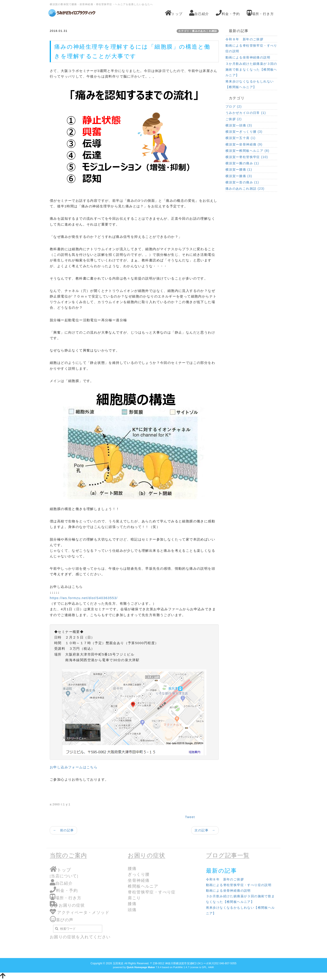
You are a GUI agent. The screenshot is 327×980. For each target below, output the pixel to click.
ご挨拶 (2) (234, 119)
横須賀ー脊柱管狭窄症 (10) (247, 157)
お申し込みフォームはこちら (74, 767)
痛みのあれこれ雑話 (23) (245, 189)
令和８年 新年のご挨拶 (244, 39)
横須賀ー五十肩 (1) (240, 138)
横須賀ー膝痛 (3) (239, 176)
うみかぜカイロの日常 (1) (246, 113)
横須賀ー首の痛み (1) (242, 182)
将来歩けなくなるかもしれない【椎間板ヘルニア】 (250, 84)
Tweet (190, 817)
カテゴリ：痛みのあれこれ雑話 (198, 31)
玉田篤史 (118, 963)
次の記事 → (205, 830)
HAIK (211, 967)
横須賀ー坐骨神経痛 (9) (244, 144)
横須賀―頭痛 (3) (239, 125)
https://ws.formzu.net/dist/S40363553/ (84, 598)
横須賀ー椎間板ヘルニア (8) (247, 151)
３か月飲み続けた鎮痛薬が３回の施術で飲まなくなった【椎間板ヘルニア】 (251, 69)
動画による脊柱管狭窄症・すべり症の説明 (251, 48)
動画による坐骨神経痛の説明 (248, 57)
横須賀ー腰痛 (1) (239, 169)
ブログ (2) (234, 106)
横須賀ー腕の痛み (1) (242, 163)
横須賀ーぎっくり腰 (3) (244, 132)
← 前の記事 (63, 830)
